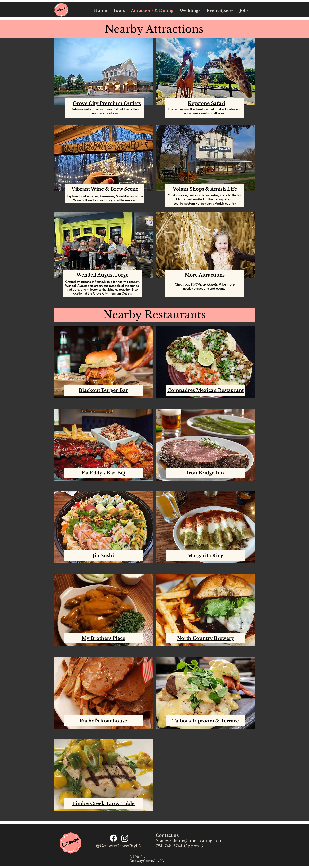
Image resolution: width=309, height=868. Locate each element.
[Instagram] (125, 838)
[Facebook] (113, 838)
